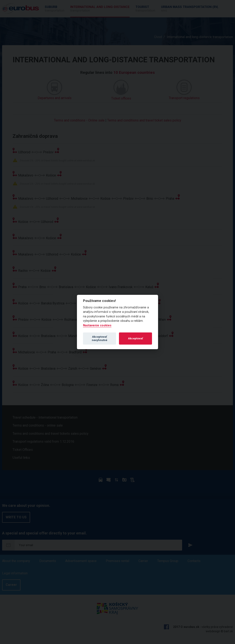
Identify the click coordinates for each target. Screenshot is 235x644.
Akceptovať (135, 338)
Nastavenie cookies (97, 325)
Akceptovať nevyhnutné (100, 338)
